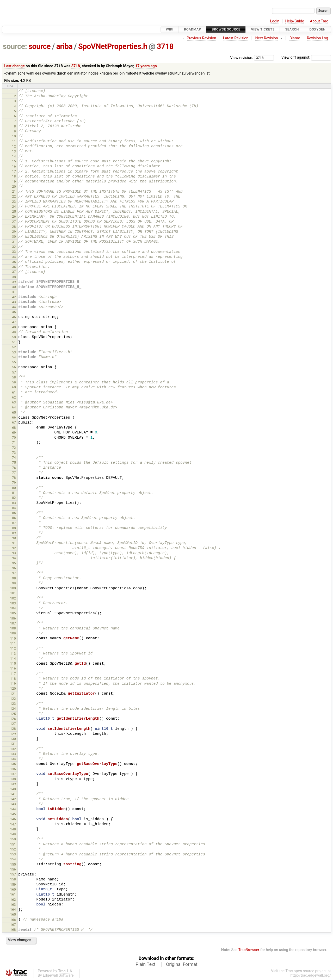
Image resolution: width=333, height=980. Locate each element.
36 (14, 267)
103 (13, 603)
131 (13, 744)
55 (14, 362)
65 (14, 412)
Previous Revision (202, 38)
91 (14, 543)
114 (13, 659)
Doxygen (317, 29)
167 (13, 925)
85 (14, 513)
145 (13, 814)
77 (14, 473)
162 (13, 900)
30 (14, 237)
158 (13, 879)
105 (13, 613)
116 (13, 668)
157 (13, 874)
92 (14, 548)
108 (13, 628)
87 (14, 523)
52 (14, 347)
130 (13, 739)
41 (14, 292)
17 (14, 171)
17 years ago (146, 66)
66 (14, 417)
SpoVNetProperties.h (113, 46)
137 (13, 774)
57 (14, 372)
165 (13, 914)
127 (13, 724)
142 (13, 799)
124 (13, 709)
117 (13, 674)
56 (14, 367)
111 (13, 643)
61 (14, 392)
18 (14, 176)
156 (13, 869)
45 (14, 312)
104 (13, 608)
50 (14, 337)
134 (13, 759)
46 (14, 317)
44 (14, 307)
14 (14, 156)
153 (13, 854)
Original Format (182, 964)
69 (14, 433)
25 (14, 212)
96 (14, 568)
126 (13, 719)
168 (13, 930)
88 (14, 528)
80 (14, 488)
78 (14, 478)
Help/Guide (295, 21)
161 (13, 894)
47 (14, 322)
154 (13, 859)
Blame (295, 38)
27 (14, 222)
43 (14, 302)
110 (13, 638)
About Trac (319, 21)
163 (13, 905)
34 (14, 257)
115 (13, 663)
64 (14, 407)
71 (14, 442)
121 (13, 694)
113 (13, 654)
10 (14, 136)
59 (14, 382)
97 (14, 573)
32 (14, 247)
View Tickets (263, 29)
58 (14, 377)
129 (13, 734)
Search (292, 29)
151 (13, 844)
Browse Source (226, 29)
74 (14, 458)
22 (14, 196)
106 (13, 618)
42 (14, 297)
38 (14, 277)
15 (14, 161)
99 (14, 583)
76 (14, 468)
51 (14, 342)
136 (13, 769)
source (39, 46)
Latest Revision (236, 38)
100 (13, 588)
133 (13, 754)
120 (13, 688)
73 (14, 453)
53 (14, 352)
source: (15, 46)
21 (14, 191)
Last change (14, 66)
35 (14, 262)
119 (13, 684)
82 (14, 498)
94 (14, 558)
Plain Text (145, 964)
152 (13, 849)
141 (13, 794)
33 (14, 252)
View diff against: (306, 57)
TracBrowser (249, 950)
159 (13, 884)
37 (14, 272)
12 (14, 146)
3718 (165, 46)
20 (14, 186)
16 (14, 166)
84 (14, 508)
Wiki (170, 29)
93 (14, 553)
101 (13, 593)
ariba (64, 46)
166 (13, 920)
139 (13, 784)
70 (14, 437)
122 (13, 699)
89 (14, 533)
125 (13, 714)
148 (13, 829)
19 (14, 182)
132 (13, 749)
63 (14, 402)
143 (13, 804)
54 (14, 357)
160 (13, 889)
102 (13, 598)
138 (13, 779)
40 (14, 287)
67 (14, 422)
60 (14, 387)
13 (14, 151)
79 (14, 483)
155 (13, 864)
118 (13, 679)
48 (14, 327)
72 (14, 448)
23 (14, 202)
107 (13, 623)
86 (14, 518)
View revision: (242, 57)
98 (14, 578)
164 (13, 909)
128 (13, 729)
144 (13, 809)
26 (14, 216)
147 (13, 824)
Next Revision (266, 38)
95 (14, 563)
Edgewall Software (58, 975)
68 (14, 428)
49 (14, 332)
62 (14, 397)
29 (14, 232)
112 (13, 648)
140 (13, 789)
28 (14, 227)
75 (14, 463)
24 (14, 207)
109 (13, 633)
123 (13, 704)
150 (13, 839)
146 (13, 819)
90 (14, 538)
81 (14, 493)
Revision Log (318, 38)
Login (275, 21)
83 (14, 503)
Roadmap (193, 29)
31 (14, 242)
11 (14, 141)
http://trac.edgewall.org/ (311, 975)
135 (13, 764)
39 (14, 282)
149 (13, 834)
